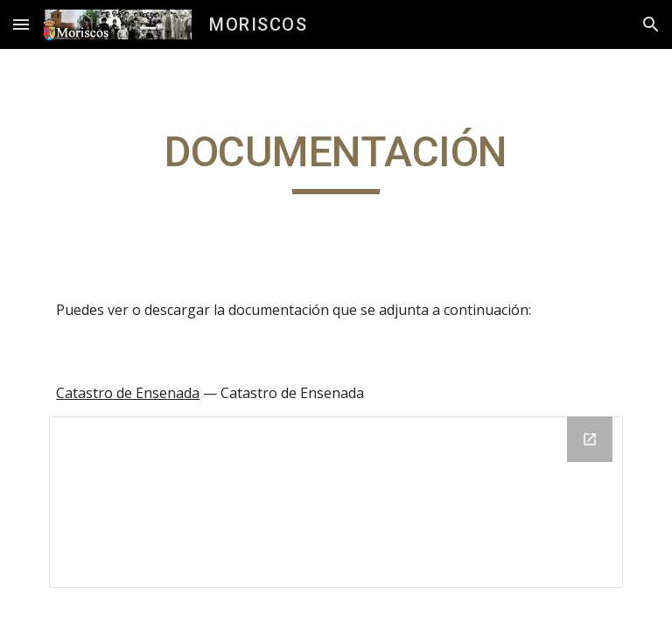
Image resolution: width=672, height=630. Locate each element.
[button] (21, 24)
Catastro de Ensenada (128, 393)
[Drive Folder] (336, 502)
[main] (336, 160)
